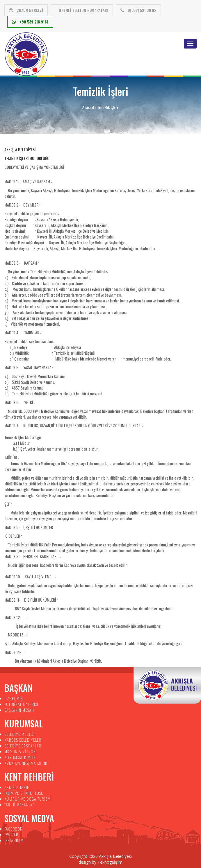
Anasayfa (89, 107)
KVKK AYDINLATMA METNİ (26, 763)
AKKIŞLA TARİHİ (18, 787)
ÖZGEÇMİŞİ (14, 698)
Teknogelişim (110, 862)
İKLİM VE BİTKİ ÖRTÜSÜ (24, 793)
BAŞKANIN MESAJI (19, 710)
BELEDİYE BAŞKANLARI (23, 746)
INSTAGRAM (14, 840)
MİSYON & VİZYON (20, 751)
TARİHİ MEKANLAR (20, 805)
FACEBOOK (13, 829)
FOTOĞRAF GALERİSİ (21, 704)
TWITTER (11, 834)
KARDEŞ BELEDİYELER (23, 740)
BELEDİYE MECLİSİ (20, 734)
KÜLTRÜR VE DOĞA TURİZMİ (28, 799)
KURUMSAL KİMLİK (20, 757)
